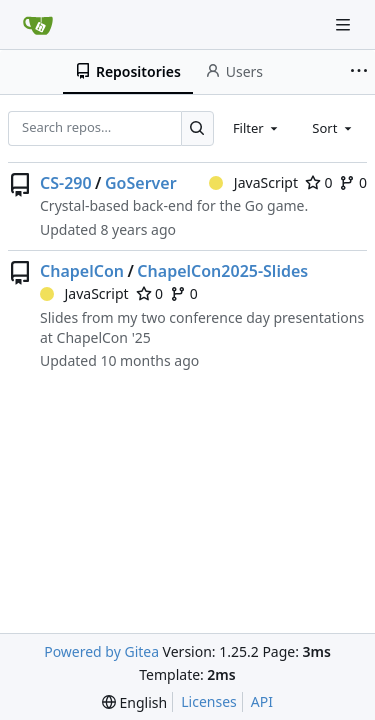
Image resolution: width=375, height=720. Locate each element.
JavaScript (253, 182)
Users (234, 71)
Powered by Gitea (101, 651)
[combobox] (257, 128)
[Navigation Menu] (345, 24)
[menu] (134, 702)
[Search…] (197, 128)
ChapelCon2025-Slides (222, 271)
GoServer (141, 183)
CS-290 (66, 183)
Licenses (209, 701)
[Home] (38, 25)
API (262, 701)
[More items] (359, 72)
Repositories (128, 71)
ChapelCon (82, 271)
